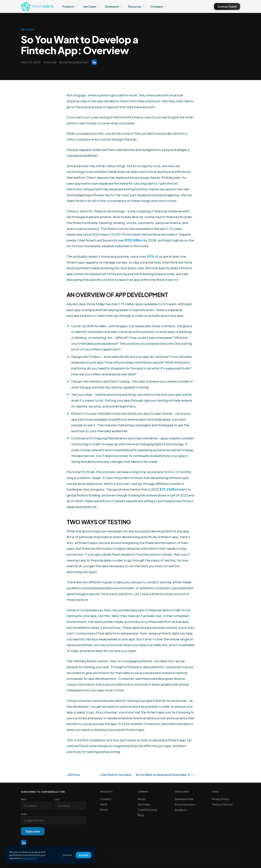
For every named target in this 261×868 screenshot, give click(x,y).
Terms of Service (222, 804)
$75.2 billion (169, 489)
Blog (141, 815)
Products (70, 6)
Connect (106, 799)
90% (150, 256)
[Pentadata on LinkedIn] (94, 62)
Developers (114, 6)
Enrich (104, 810)
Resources (136, 6)
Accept (84, 855)
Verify (104, 804)
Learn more (30, 858)
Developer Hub (184, 799)
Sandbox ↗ (181, 810)
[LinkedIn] (24, 843)
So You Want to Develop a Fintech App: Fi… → (165, 775)
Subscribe (33, 831)
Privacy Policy (221, 799)
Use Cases (91, 6)
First (24, 799)
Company (158, 6)
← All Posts (73, 775)
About (142, 799)
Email (24, 814)
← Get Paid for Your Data (115, 775)
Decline (67, 855)
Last (57, 799)
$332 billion (134, 240)
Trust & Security (147, 810)
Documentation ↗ (186, 804)
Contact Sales (227, 6)
